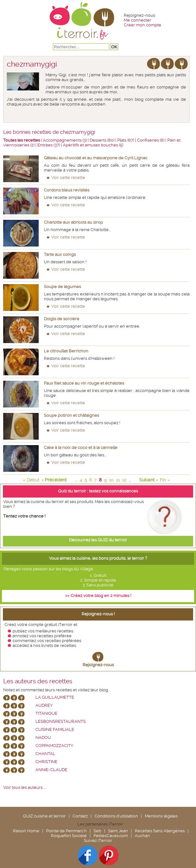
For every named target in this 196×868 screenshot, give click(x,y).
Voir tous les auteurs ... (24, 787)
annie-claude (51, 770)
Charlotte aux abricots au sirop (73, 222)
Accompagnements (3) (65, 140)
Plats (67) (126, 140)
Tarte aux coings (60, 254)
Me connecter (137, 20)
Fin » (165, 480)
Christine (46, 762)
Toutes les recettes (22, 140)
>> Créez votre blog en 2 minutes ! (98, 596)
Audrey (44, 705)
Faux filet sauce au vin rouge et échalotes (84, 383)
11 (118, 480)
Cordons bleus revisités (67, 190)
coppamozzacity (54, 746)
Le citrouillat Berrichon (66, 351)
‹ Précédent (54, 480)
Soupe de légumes (62, 287)
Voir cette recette (68, 177)
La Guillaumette (55, 697)
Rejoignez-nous (98, 665)
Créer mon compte (142, 25)
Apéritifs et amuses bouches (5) (93, 145)
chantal (45, 754)
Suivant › (148, 480)
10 (111, 480)
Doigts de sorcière (62, 319)
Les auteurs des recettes (38, 681)
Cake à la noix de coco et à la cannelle (81, 448)
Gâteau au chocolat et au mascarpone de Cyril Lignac (96, 158)
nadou (43, 737)
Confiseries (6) (151, 140)
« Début (31, 480)
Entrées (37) (49, 145)
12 (124, 480)
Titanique (46, 713)
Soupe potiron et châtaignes (71, 415)
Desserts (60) (102, 140)
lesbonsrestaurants (61, 721)
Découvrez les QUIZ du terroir (98, 540)
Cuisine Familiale (55, 729)
